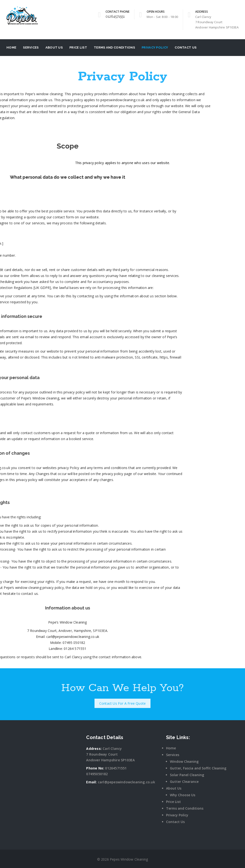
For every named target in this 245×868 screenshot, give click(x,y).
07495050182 (97, 774)
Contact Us (186, 47)
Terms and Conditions (114, 47)
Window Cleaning (184, 761)
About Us (54, 47)
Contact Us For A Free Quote (122, 701)
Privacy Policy (155, 47)
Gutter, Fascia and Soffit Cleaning (198, 768)
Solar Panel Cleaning (187, 775)
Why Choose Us (183, 795)
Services (31, 47)
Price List (78, 47)
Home (11, 47)
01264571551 (115, 17)
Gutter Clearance (184, 782)
